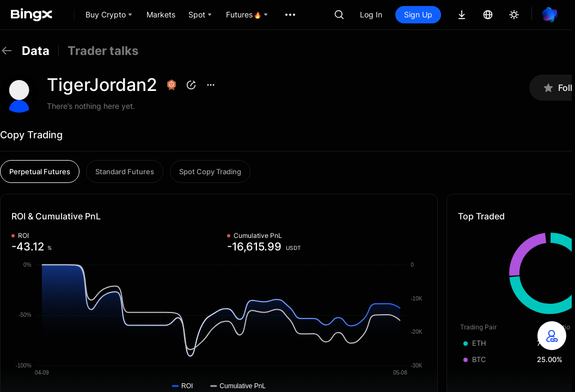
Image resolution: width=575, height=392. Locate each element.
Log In (371, 14)
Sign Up (418, 14)
